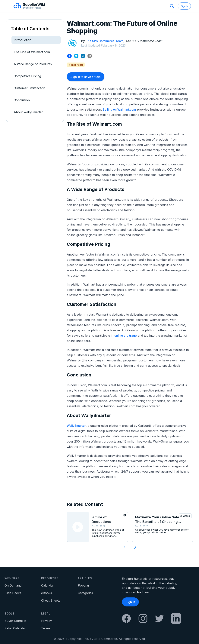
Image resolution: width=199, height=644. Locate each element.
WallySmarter (76, 426)
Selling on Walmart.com (119, 109)
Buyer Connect (15, 621)
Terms (46, 628)
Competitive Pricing (27, 76)
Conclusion (22, 100)
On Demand (13, 585)
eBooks (47, 593)
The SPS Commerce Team (105, 41)
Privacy (47, 621)
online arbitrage (126, 336)
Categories (85, 593)
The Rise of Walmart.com (32, 52)
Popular (84, 585)
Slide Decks (13, 593)
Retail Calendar (15, 628)
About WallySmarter (28, 112)
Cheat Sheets (51, 600)
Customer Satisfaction (29, 88)
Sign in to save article (86, 77)
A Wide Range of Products (33, 64)
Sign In (184, 6)
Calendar (48, 585)
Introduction (22, 40)
